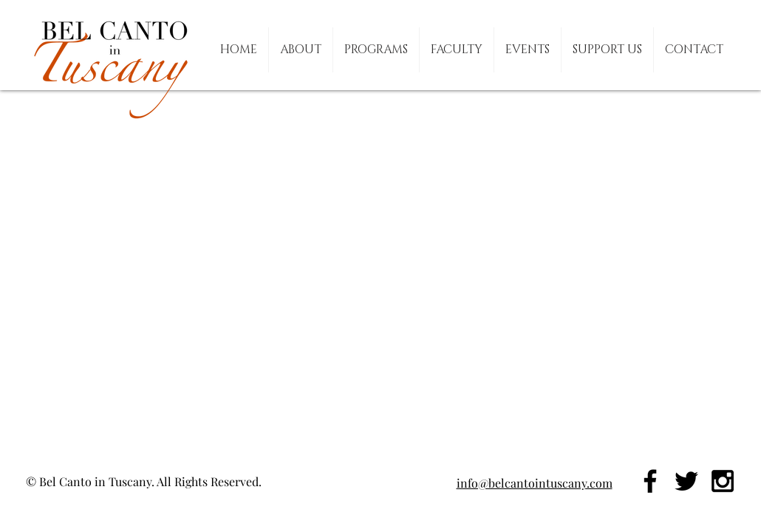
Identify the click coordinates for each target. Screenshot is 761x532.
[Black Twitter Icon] (686, 481)
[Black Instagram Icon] (723, 481)
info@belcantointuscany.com (535, 483)
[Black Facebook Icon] (650, 481)
